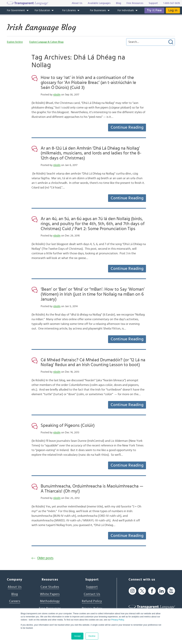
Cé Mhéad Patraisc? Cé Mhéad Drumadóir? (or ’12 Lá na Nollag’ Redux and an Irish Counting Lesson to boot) (93, 362)
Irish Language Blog (41, 27)
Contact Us (92, 594)
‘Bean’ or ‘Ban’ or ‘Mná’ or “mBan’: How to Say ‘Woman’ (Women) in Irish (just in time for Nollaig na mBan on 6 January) (93, 294)
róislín (57, 95)
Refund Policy (92, 601)
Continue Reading (127, 127)
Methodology (50, 601)
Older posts (45, 558)
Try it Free (154, 10)
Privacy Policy (118, 620)
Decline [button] (92, 636)
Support (92, 587)
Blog (15, 594)
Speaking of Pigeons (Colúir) (68, 425)
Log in (173, 10)
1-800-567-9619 (172, 3)
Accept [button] (77, 636)
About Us (15, 587)
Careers (15, 601)
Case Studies (50, 587)
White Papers (50, 594)
